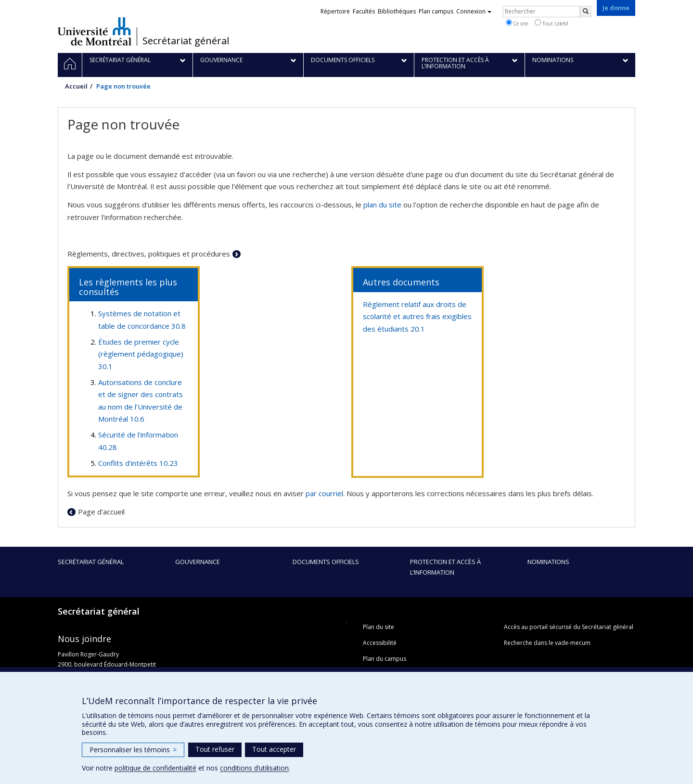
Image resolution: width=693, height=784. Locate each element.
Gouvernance (198, 562)
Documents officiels (326, 562)
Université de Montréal (95, 31)
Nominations (548, 562)
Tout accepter (274, 749)
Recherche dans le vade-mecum (547, 643)
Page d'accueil (101, 512)
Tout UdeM (552, 23)
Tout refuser (215, 749)
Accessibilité (380, 643)
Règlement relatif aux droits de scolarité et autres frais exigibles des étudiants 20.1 (417, 316)
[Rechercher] (586, 12)
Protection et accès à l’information (445, 567)
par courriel (324, 493)
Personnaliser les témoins (133, 750)
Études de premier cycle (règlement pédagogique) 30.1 (141, 354)
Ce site (517, 23)
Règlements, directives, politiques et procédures (149, 254)
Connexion (474, 11)
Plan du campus (385, 659)
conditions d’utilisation (254, 768)
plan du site (382, 205)
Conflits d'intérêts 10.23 (138, 463)
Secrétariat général (186, 41)
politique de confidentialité (155, 768)
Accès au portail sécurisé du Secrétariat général (569, 627)
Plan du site (379, 627)
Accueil (76, 86)
